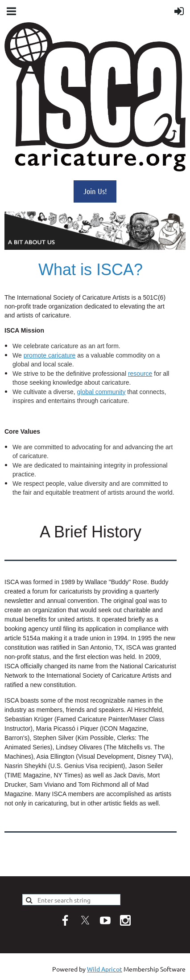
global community (101, 392)
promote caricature (50, 355)
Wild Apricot (105, 969)
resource (140, 374)
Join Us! (95, 191)
